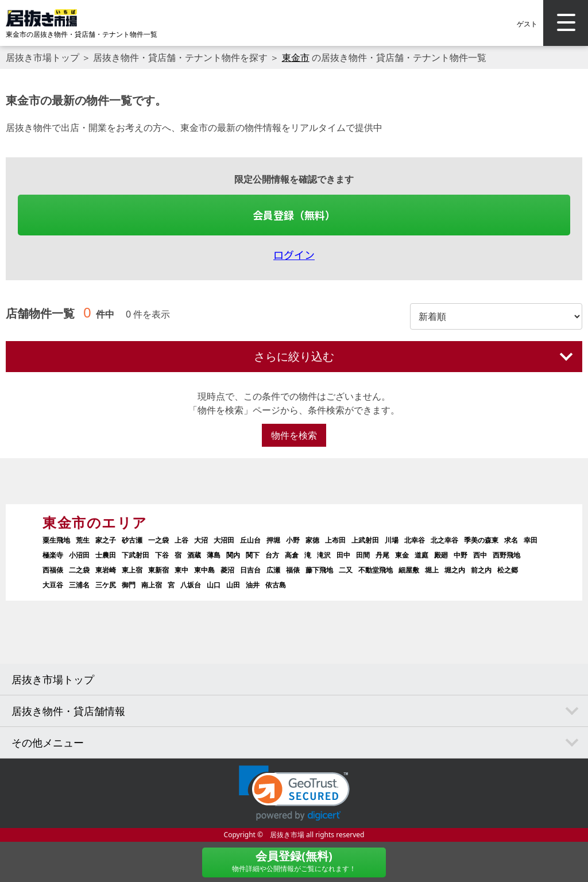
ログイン (294, 254)
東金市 (296, 57)
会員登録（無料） (294, 215)
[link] (294, 793)
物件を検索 (294, 435)
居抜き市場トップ (42, 57)
